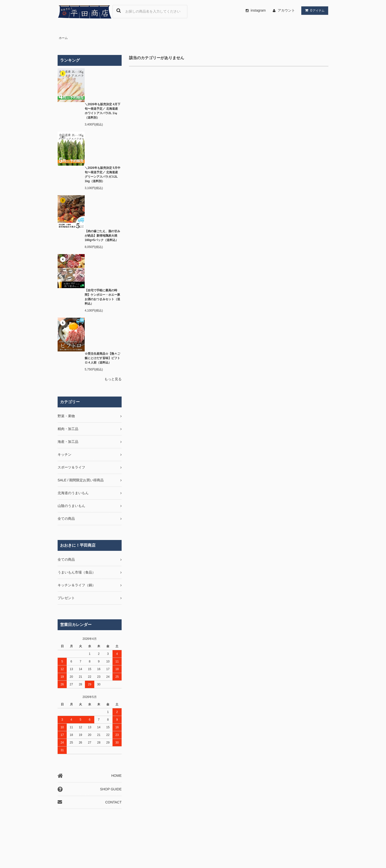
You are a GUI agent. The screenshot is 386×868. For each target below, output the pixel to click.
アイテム (314, 10)
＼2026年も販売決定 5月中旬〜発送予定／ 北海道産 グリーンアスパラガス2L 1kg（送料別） (103, 174)
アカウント (286, 10)
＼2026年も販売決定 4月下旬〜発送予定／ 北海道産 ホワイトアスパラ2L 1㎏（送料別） (103, 111)
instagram (255, 10)
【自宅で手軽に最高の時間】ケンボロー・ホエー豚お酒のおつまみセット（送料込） (102, 297)
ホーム (63, 38)
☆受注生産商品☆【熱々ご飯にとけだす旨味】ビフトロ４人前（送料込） (102, 358)
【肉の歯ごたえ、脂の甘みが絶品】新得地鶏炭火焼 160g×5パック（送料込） (102, 236)
